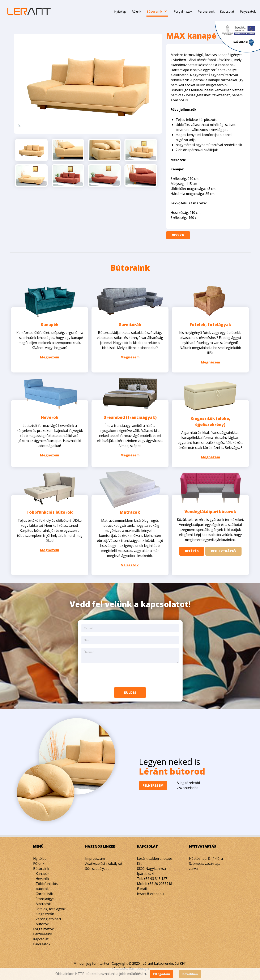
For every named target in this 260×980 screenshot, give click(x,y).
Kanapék (50, 324)
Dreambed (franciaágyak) (130, 416)
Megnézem (50, 356)
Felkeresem (156, 783)
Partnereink (43, 932)
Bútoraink (41, 866)
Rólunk (39, 861)
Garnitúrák (130, 324)
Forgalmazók (43, 926)
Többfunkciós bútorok (50, 510)
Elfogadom (162, 974)
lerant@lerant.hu (150, 891)
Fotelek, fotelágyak (210, 324)
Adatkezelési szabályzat (104, 861)
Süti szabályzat (97, 866)
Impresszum (95, 856)
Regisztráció (223, 549)
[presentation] (130, 673)
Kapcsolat (41, 937)
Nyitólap (40, 856)
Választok (130, 563)
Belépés (192, 549)
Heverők (50, 416)
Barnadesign (139, 966)
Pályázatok (42, 942)
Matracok (130, 510)
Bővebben (190, 974)
